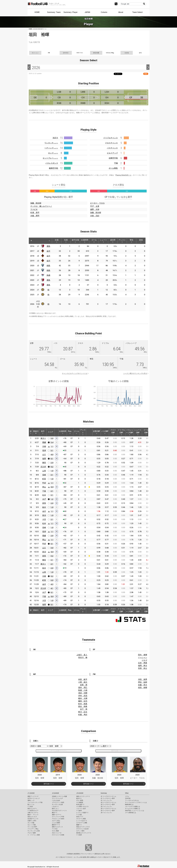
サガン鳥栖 (55, 831)
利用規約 (70, 854)
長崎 (44, 475)
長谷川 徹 (83, 657)
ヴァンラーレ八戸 (57, 798)
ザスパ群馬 (80, 800)
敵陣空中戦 (54, 168)
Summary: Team (54, 12)
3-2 (52, 556)
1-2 (52, 499)
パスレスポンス (52, 163)
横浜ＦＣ (55, 813)
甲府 (44, 483)
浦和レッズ (31, 800)
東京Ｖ (43, 438)
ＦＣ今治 (55, 829)
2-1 (52, 491)
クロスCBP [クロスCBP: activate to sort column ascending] (113, 432)
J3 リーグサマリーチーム (108, 809)
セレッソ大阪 (32, 825)
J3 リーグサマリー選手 (108, 811)
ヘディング (51, 148)
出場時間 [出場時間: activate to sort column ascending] (85, 241)
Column (104, 12)
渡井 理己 (83, 688)
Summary (104, 793)
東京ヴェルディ (32, 809)
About (121, 12)
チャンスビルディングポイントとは (75, 373)
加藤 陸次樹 (36, 203)
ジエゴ (144, 660)
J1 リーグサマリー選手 (108, 798)
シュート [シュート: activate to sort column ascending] (103, 241)
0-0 (52, 487)
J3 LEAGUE (80, 793)
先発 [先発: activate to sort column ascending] (66, 241)
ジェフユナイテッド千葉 (35, 802)
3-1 (52, 450)
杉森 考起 (83, 715)
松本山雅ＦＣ (80, 804)
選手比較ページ (49, 784)
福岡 (44, 459)
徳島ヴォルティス (57, 827)
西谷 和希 (83, 706)
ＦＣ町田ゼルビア (33, 811)
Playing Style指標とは (123, 175)
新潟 (44, 515)
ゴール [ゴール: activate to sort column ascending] (94, 241)
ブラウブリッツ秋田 (58, 802)
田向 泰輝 (143, 655)
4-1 (52, 588)
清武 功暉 (83, 693)
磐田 (44, 463)
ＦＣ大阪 (79, 815)
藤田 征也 (83, 701)
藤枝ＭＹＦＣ (56, 825)
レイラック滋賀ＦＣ (82, 813)
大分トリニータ (57, 833)
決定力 (55, 138)
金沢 (48, 251)
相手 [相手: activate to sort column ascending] (43, 432)
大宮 (44, 519)
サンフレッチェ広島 (34, 831)
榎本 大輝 (83, 698)
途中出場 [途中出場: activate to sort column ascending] (75, 241)
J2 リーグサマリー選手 (108, 804)
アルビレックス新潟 (58, 819)
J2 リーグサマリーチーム (108, 802)
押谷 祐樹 (143, 682)
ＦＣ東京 (30, 807)
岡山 (44, 487)
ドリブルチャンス (111, 138)
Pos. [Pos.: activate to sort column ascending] (70, 432)
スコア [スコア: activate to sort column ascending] (51, 432)
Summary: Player (71, 12)
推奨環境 (77, 854)
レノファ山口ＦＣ (82, 821)
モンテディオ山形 (57, 804)
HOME (37, 12)
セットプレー (50, 158)
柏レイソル (31, 804)
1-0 (52, 471)
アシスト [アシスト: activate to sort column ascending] (122, 241)
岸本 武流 (83, 696)
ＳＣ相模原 (80, 802)
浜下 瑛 (84, 709)
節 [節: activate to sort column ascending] (31, 432)
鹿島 (48, 246)
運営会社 (98, 854)
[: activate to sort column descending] (31, 241)
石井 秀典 (143, 663)
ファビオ (34, 209)
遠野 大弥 (95, 209)
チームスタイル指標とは (133, 809)
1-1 (52, 446)
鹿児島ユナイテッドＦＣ (84, 833)
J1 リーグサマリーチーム (108, 796)
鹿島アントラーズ (33, 796)
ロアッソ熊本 (80, 831)
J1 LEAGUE (31, 793)
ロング (53, 153)
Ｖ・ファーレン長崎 (34, 835)
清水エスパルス (32, 817)
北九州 (43, 467)
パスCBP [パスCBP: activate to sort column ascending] (105, 432)
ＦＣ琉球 (79, 835)
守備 (116, 163)
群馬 (44, 503)
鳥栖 (48, 275)
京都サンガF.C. (32, 821)
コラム (127, 796)
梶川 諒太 (83, 712)
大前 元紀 (95, 216)
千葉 (44, 491)
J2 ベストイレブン (106, 807)
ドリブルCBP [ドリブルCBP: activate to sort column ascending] (121, 432)
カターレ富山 (56, 821)
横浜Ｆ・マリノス (33, 815)
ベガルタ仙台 (56, 800)
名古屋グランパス (33, 819)
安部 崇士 (143, 668)
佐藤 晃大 (143, 685)
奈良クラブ (80, 817)
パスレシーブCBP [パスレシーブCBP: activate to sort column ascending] (130, 432)
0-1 (52, 459)
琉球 (44, 450)
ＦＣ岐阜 (79, 811)
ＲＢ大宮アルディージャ (59, 811)
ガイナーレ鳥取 (81, 819)
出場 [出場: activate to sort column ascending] (57, 241)
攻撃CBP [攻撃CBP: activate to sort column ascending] (97, 432)
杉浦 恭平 (35, 213)
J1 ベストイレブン (106, 800)
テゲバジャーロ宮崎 (58, 835)
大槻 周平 (35, 216)
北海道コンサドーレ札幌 (59, 796)
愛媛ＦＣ (79, 825)
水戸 (44, 499)
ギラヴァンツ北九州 (82, 829)
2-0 (52, 463)
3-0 (52, 438)
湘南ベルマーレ (57, 815)
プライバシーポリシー (87, 854)
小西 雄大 (83, 682)
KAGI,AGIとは (129, 804)
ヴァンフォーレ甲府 (58, 817)
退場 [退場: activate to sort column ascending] (141, 241)
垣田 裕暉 (143, 688)
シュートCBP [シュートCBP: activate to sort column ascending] (138, 432)
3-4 (52, 442)
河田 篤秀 (143, 679)
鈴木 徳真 (83, 704)
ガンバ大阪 (31, 823)
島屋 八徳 (83, 690)
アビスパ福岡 (32, 833)
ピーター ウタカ (97, 203)
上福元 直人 (82, 655)
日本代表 (128, 798)
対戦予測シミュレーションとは (135, 811)
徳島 (48, 266)
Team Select (137, 12)
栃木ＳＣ (79, 798)
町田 (44, 479)
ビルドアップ (112, 153)
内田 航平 (83, 679)
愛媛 (44, 442)
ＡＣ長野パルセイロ (82, 807)
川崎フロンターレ (33, 813)
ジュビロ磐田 (56, 823)
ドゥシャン (143, 657)
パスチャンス (112, 148)
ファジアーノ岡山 (33, 829)
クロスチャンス (111, 143)
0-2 (52, 467)
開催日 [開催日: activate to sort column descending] (36, 432)
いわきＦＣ (55, 807)
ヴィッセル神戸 (32, 827)
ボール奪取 (113, 168)
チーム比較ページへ (59, 751)
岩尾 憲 (84, 685)
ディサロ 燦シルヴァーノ (41, 206)
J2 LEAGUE (55, 793)
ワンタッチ (51, 143)
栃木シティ (55, 809)
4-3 (52, 584)
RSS (146, 74)
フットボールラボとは (132, 800)
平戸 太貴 (95, 206)
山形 (44, 471)
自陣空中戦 (113, 158)
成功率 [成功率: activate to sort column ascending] (113, 241)
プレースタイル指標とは (133, 807)
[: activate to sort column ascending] (36, 241)
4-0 (52, 455)
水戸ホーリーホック (34, 798)
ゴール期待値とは (130, 813)
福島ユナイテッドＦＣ (83, 796)
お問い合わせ (105, 854)
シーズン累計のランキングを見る (135, 373)
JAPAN (87, 12)
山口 (44, 455)
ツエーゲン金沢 (81, 809)
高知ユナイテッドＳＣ (83, 827)
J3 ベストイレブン (106, 813)
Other (127, 793)
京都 (44, 446)
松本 (44, 495)
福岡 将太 (143, 666)
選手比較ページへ (118, 751)
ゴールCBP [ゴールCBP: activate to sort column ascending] (146, 432)
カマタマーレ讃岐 (82, 823)
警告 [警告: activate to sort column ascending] (132, 241)
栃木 (44, 507)
